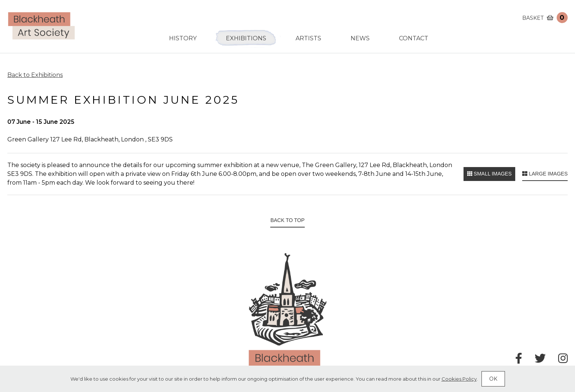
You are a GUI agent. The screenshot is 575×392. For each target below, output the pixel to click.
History (183, 38)
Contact (414, 38)
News (360, 38)
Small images (490, 174)
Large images (545, 174)
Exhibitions (246, 38)
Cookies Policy (459, 379)
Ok (493, 379)
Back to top (287, 220)
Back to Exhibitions (35, 75)
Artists (308, 38)
